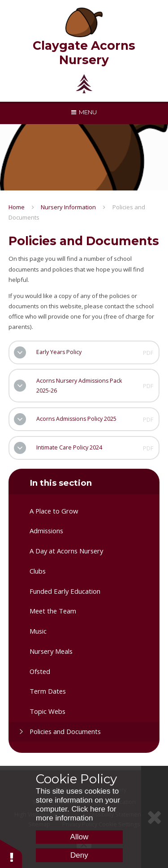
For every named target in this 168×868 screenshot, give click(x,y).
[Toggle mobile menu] (84, 112)
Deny (79, 855)
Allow (80, 837)
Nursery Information (68, 207)
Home (17, 207)
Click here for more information (76, 814)
